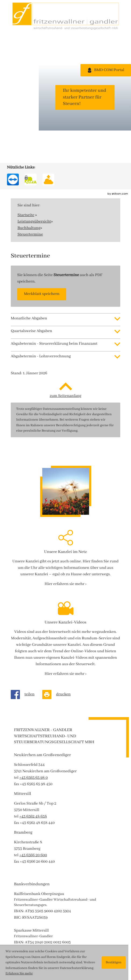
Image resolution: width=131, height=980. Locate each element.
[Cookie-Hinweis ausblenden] (114, 963)
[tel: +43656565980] (34, 647)
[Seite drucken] (60, 563)
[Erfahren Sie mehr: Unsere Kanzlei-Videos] (65, 543)
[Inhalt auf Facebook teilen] (27, 563)
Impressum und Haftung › (36, 928)
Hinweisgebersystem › (33, 941)
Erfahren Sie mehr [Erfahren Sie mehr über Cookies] (19, 974)
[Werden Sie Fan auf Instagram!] (15, 108)
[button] (42, 163)
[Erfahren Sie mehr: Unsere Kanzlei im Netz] (65, 453)
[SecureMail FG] (31, 48)
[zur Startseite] (66, 16)
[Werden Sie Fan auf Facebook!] (11, 88)
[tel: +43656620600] (33, 724)
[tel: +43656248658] (33, 686)
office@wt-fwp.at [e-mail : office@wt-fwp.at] (42, 915)
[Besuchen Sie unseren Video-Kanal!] (11, 125)
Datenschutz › (26, 934)
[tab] (65, 188)
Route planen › (27, 921)
